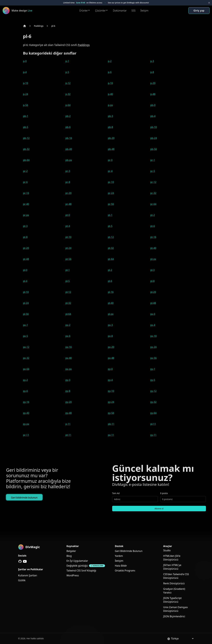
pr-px (26, 215)
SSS (134, 11)
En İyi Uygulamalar (77, 561)
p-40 (110, 94)
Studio (167, 550)
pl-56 (26, 314)
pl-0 (25, 270)
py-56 (111, 413)
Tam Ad (116, 493)
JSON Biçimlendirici (174, 616)
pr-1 (153, 160)
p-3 (152, 61)
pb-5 (26, 127)
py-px (26, 424)
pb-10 (154, 127)
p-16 (110, 83)
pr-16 (26, 193)
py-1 (153, 369)
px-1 (25, 325)
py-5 (153, 380)
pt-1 (110, 215)
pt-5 (110, 226)
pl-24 (26, 303)
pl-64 (68, 314)
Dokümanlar (120, 11)
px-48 (111, 358)
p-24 (26, 94)
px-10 (153, 336)
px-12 (26, 347)
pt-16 (153, 237)
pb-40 (69, 149)
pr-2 (25, 171)
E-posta (164, 493)
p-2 (110, 61)
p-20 (153, 83)
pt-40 (153, 248)
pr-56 (111, 204)
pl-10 (26, 292)
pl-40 (111, 303)
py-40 (26, 413)
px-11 (111, 435)
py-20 (69, 402)
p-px (110, 105)
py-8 (68, 391)
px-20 (111, 347)
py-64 (153, 413)
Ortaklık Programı (125, 571)
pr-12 (153, 182)
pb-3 (111, 116)
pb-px (69, 160)
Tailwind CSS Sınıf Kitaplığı (81, 571)
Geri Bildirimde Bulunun (129, 551)
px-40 (69, 358)
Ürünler (85, 11)
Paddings (39, 26)
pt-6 (153, 226)
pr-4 (110, 171)
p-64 (68, 105)
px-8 (110, 336)
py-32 (153, 402)
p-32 (68, 94)
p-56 (26, 105)
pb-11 (111, 424)
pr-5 (153, 171)
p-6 (110, 72)
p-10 (26, 83)
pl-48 (153, 303)
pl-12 (68, 292)
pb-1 (26, 116)
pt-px (153, 259)
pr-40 (26, 204)
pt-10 (68, 237)
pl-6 (53, 26)
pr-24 (111, 193)
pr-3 (68, 171)
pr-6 (25, 182)
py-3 (68, 380)
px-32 (26, 358)
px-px (69, 369)
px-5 (25, 336)
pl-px (111, 314)
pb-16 (69, 138)
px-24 (153, 347)
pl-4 (25, 281)
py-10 (111, 391)
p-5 (67, 72)
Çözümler (102, 11)
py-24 (111, 402)
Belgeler (71, 551)
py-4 (110, 380)
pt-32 (111, 248)
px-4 (153, 325)
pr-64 (153, 204)
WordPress (73, 575)
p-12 (68, 83)
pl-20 (153, 292)
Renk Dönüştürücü (174, 583)
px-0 (153, 314)
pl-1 (68, 270)
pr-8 (68, 182)
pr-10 (111, 182)
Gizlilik (22, 580)
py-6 (25, 391)
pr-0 (110, 160)
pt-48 (26, 259)
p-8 (152, 72)
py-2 (25, 380)
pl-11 (153, 424)
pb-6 (68, 127)
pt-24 (68, 248)
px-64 (26, 369)
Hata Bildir (121, 566)
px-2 (68, 325)
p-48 (153, 94)
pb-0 (153, 105)
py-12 (153, 391)
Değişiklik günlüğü (77, 566)
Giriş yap (199, 11)
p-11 (68, 424)
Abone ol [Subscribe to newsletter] (159, 508)
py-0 (110, 369)
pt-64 (111, 259)
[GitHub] (20, 561)
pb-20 (111, 138)
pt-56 (68, 259)
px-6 (68, 336)
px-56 (153, 358)
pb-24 (154, 138)
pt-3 (25, 226)
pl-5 (68, 281)
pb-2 (68, 116)
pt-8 (25, 237)
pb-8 (111, 127)
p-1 (67, 61)
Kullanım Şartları (28, 575)
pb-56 (154, 149)
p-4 (25, 72)
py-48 (69, 413)
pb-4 (153, 116)
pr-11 (26, 435)
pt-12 (111, 237)
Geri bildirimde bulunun (24, 498)
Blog (69, 556)
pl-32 (68, 303)
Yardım (119, 556)
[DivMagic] (21, 11)
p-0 (25, 61)
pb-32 (26, 149)
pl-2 (110, 270)
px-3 (110, 325)
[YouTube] (25, 561)
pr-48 (69, 204)
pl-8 (152, 281)
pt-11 (68, 435)
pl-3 (152, 270)
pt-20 (26, 248)
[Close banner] (209, 3)
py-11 (153, 435)
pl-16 (111, 292)
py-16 (26, 402)
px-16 (69, 347)
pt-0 (68, 215)
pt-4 (68, 226)
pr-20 (69, 193)
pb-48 (111, 149)
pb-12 (26, 138)
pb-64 (26, 160)
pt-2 (153, 215)
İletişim (144, 11)
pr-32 (153, 193)
